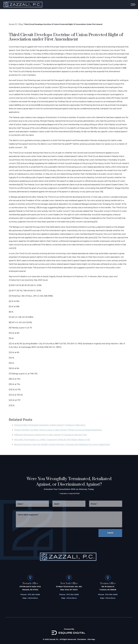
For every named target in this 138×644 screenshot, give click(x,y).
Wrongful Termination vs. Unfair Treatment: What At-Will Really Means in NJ (52, 443)
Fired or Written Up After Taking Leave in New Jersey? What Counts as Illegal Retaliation (58, 433)
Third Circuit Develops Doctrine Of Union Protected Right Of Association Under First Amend (63, 24)
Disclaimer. (82, 639)
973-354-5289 (34, 594)
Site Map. (91, 639)
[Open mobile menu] (133, 5)
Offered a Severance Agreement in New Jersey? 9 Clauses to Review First (50, 438)
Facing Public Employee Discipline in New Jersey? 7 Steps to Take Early (50, 428)
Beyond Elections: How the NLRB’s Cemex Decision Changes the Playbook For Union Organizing (62, 447)
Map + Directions (30, 598)
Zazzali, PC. (13, 24)
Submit (110, 533)
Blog (21, 24)
